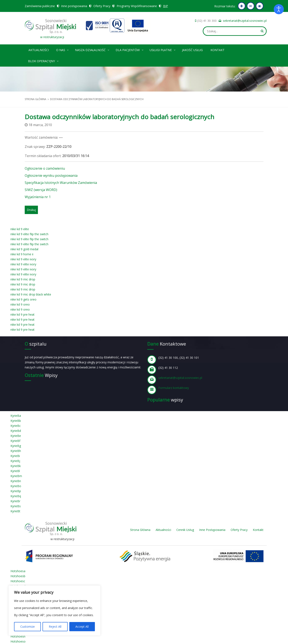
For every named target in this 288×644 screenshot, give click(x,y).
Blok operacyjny (44, 60)
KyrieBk (16, 466)
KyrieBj (15, 461)
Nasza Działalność (92, 49)
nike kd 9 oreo (20, 304)
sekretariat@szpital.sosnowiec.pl (245, 21)
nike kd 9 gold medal (24, 249)
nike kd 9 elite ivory (23, 259)
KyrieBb (16, 421)
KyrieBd (16, 431)
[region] (54, 610)
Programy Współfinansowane (137, 6)
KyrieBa (16, 416)
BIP (166, 6)
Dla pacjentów (130, 49)
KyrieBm (16, 476)
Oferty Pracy (102, 6)
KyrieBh (16, 451)
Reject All (55, 627)
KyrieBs (16, 506)
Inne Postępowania (212, 530)
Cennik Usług (185, 530)
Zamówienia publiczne (40, 6)
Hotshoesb (18, 576)
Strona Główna (140, 530)
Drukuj (31, 210)
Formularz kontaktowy (174, 388)
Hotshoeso (18, 641)
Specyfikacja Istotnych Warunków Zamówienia (61, 183)
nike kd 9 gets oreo (23, 299)
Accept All (82, 627)
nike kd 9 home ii (22, 254)
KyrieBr (15, 501)
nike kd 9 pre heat (23, 314)
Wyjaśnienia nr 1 (38, 197)
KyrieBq (16, 496)
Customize (28, 627)
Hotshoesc (18, 581)
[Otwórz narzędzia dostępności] (279, 9)
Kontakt (218, 50)
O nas (63, 49)
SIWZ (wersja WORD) (41, 190)
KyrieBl (15, 471)
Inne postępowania (74, 6)
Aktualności (39, 50)
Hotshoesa (18, 571)
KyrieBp (16, 491)
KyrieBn (16, 481)
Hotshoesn (18, 636)
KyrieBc (16, 426)
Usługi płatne (163, 49)
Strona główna (36, 99)
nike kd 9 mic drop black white (31, 294)
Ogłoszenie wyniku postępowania (51, 176)
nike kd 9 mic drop (23, 279)
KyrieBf (15, 441)
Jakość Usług (192, 50)
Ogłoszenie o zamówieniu (45, 168)
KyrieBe (16, 436)
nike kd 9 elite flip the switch (29, 234)
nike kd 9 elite (20, 229)
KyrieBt (15, 511)
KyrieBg (16, 446)
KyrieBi (15, 456)
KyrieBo (16, 486)
